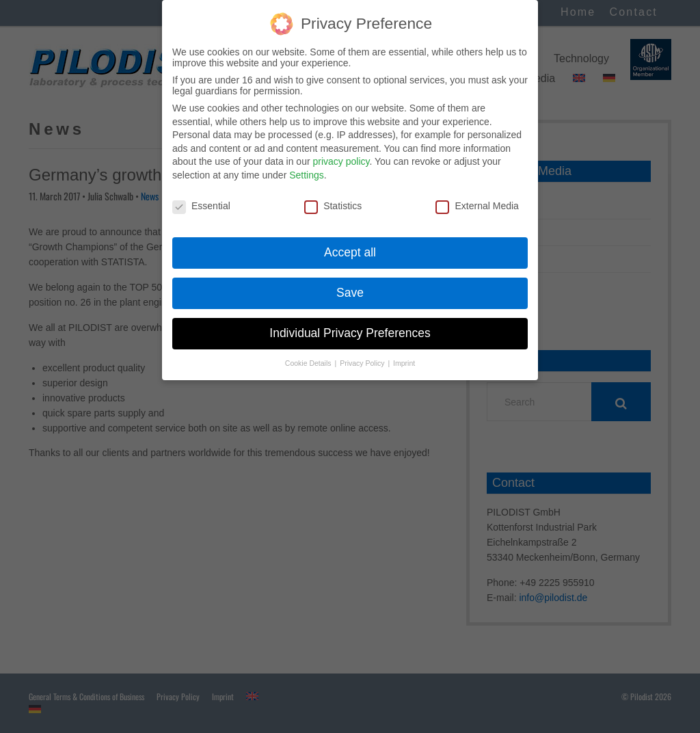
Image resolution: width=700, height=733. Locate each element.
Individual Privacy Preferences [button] (350, 325)
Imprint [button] (404, 356)
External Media (477, 198)
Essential (201, 198)
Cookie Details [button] (309, 356)
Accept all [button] (350, 245)
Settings (307, 168)
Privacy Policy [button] (363, 356)
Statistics (333, 198)
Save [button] (350, 285)
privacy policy (341, 154)
